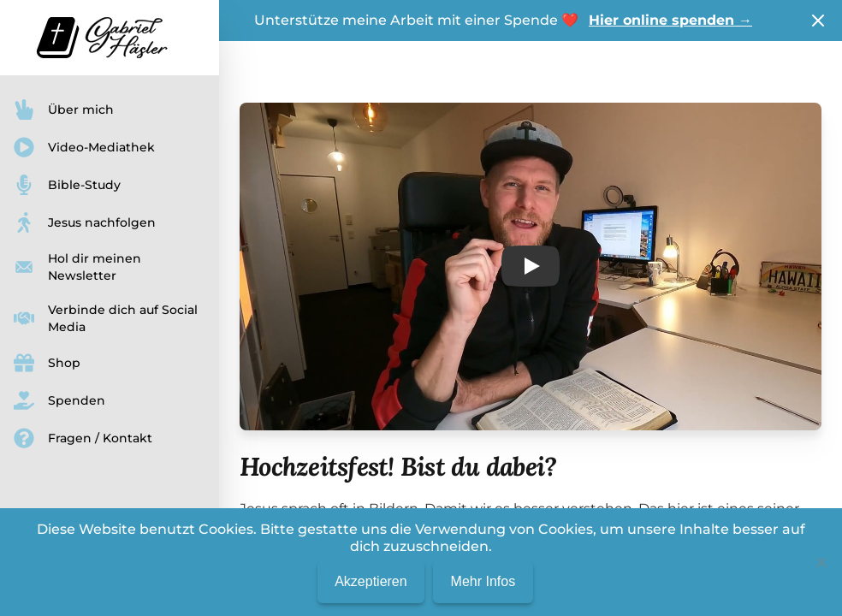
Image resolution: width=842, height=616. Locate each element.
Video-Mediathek (84, 147)
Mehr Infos (483, 581)
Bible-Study (67, 185)
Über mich (64, 110)
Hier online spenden (670, 20)
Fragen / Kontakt (83, 438)
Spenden (59, 400)
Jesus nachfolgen (85, 222)
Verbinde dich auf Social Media (106, 318)
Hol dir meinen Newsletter (77, 267)
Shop (47, 363)
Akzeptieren (371, 581)
